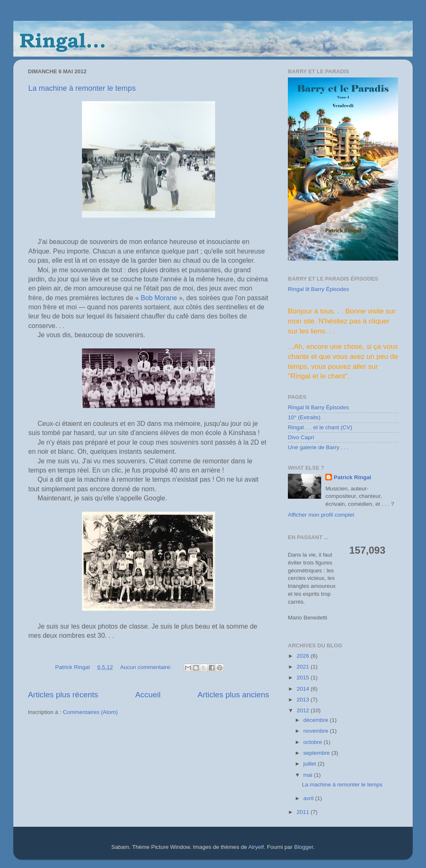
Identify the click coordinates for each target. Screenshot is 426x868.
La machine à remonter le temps (82, 88)
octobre (313, 742)
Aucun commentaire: (147, 667)
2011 (304, 812)
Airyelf (256, 847)
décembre (317, 720)
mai (309, 775)
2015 (304, 678)
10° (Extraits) (304, 417)
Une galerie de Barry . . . (318, 447)
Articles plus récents (63, 695)
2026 (304, 656)
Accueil (148, 695)
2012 (304, 710)
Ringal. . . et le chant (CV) (320, 427)
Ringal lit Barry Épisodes (318, 289)
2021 (304, 667)
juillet (311, 764)
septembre (317, 753)
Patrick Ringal (352, 477)
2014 (304, 689)
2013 (304, 700)
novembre (317, 731)
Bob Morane (159, 298)
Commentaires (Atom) (90, 712)
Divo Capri (301, 437)
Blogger (304, 847)
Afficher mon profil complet (321, 515)
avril (309, 798)
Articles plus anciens (233, 695)
